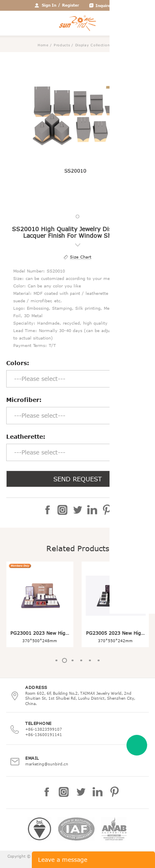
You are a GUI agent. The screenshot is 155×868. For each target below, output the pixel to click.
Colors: (18, 363)
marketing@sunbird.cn (47, 764)
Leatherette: (26, 436)
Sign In (49, 5)
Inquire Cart (108, 5)
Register (70, 5)
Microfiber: (24, 400)
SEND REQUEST (77, 479)
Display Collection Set (96, 45)
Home (43, 45)
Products (62, 45)
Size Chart (81, 257)
